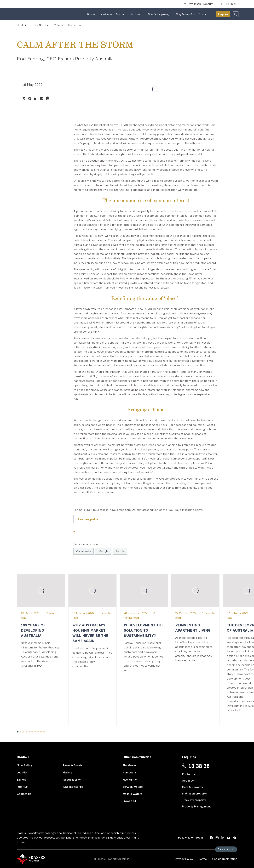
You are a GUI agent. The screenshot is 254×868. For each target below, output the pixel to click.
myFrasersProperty (198, 4)
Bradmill (22, 25)
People (120, 551)
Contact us (24, 794)
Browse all (129, 801)
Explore (22, 779)
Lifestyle (103, 551)
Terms (203, 859)
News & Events (73, 765)
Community (84, 551)
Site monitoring (73, 786)
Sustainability (72, 779)
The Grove (129, 765)
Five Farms (130, 779)
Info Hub (22, 786)
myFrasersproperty (194, 793)
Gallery (68, 772)
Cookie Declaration (225, 859)
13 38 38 (228, 4)
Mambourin (130, 772)
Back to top (226, 849)
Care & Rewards (192, 787)
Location (23, 772)
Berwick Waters (133, 786)
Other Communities (137, 757)
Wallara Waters (132, 794)
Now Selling (25, 765)
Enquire (223, 14)
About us (188, 780)
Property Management (196, 806)
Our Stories (41, 25)
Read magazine (88, 519)
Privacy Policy (184, 859)
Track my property (194, 800)
